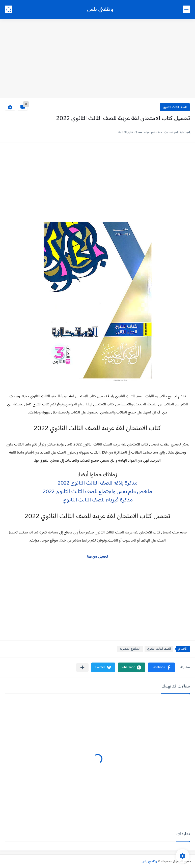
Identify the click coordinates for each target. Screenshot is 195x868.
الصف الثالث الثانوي (175, 107)
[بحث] (9, 9)
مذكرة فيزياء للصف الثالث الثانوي (98, 500)
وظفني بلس (100, 9)
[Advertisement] (97, 59)
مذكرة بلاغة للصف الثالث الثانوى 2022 (98, 483)
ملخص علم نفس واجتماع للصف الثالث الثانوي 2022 (97, 492)
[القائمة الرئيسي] (186, 9)
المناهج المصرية (130, 649)
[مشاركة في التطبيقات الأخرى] (82, 667)
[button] (161, 667)
